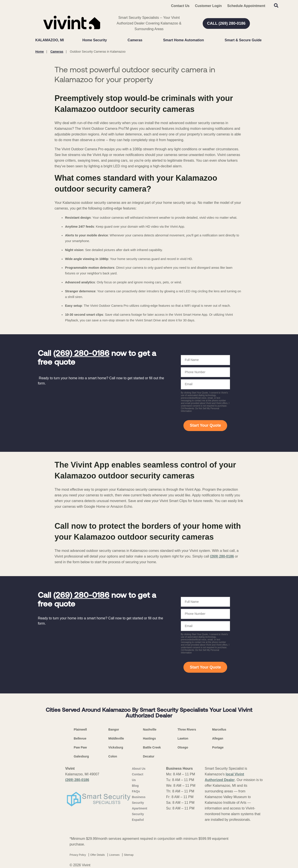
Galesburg (81, 756)
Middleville (116, 738)
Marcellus (219, 729)
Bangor (114, 729)
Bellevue (80, 738)
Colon (113, 756)
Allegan (218, 738)
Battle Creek (152, 747)
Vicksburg (116, 747)
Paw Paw (80, 747)
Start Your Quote (205, 425)
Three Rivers (187, 729)
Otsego (183, 747)
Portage (218, 747)
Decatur (149, 756)
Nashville (150, 729)
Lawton (183, 738)
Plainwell (80, 729)
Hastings (149, 738)
